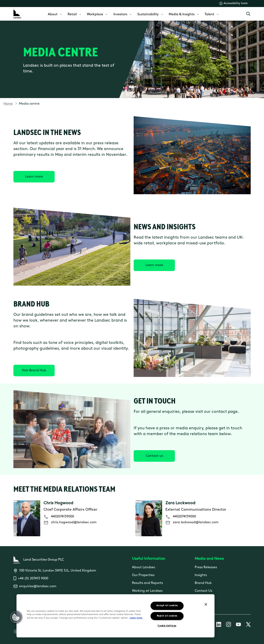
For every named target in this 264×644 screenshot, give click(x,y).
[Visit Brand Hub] (34, 371)
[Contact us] (154, 456)
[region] (115, 616)
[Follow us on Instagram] (229, 625)
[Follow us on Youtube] (238, 625)
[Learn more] (34, 177)
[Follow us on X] (248, 625)
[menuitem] (55, 14)
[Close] (206, 604)
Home (8, 104)
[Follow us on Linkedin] (219, 625)
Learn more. (136, 618)
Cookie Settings (167, 626)
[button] (16, 617)
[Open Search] (248, 14)
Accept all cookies (167, 606)
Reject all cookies (167, 616)
